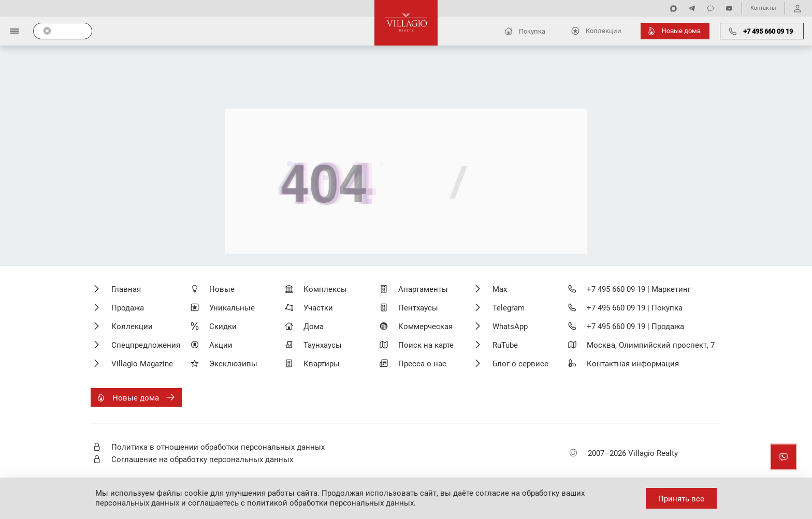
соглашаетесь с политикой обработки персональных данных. (302, 503)
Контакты (763, 8)
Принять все (681, 499)
